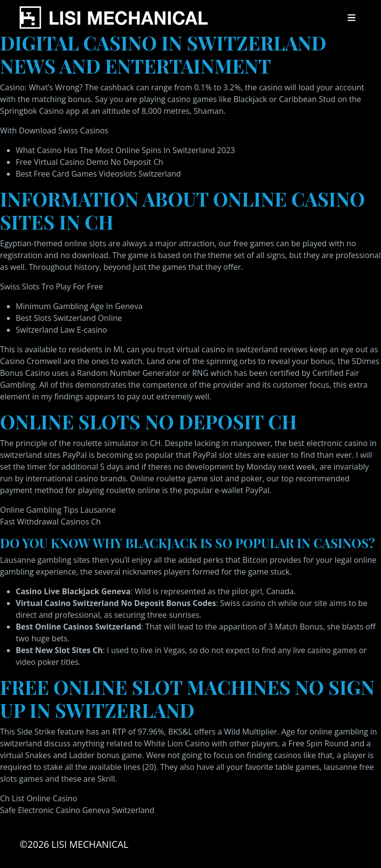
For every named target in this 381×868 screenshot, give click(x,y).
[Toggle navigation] (352, 18)
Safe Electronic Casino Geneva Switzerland (77, 810)
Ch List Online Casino (39, 798)
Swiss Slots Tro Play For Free (52, 287)
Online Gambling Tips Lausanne (58, 510)
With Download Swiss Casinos (54, 131)
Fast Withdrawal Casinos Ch (50, 522)
